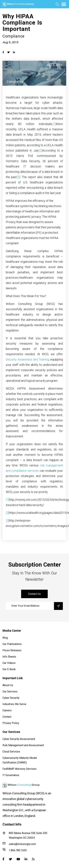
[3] (19, 177)
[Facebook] (3, 859)
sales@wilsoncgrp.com (19, 844)
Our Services (10, 691)
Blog (5, 638)
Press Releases (12, 650)
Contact (7, 717)
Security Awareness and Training (27, 359)
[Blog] (33, 859)
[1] (54, 124)
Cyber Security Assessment (19, 739)
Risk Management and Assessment (23, 745)
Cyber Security (11, 698)
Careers (7, 710)
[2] (41, 150)
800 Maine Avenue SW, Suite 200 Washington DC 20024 (25, 835)
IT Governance (11, 775)
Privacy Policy (11, 723)
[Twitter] (10, 859)
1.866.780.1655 (15, 850)
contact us (34, 594)
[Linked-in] (26, 859)
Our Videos (9, 663)
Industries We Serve (14, 704)
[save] (58, 606)
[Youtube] (18, 859)
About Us (8, 685)
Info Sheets (9, 657)
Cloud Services (11, 752)
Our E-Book (9, 669)
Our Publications (12, 644)
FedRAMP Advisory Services (19, 769)
